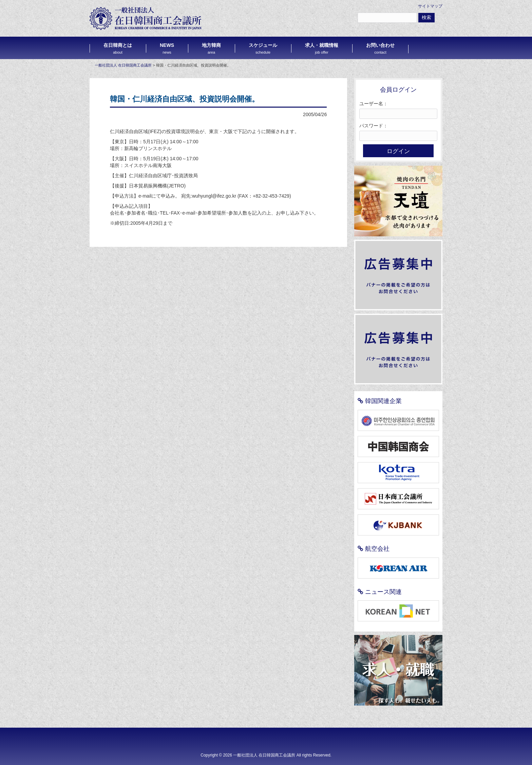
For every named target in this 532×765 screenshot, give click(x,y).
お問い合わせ (380, 48)
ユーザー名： (374, 104)
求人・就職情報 (322, 48)
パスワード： (374, 126)
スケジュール (263, 48)
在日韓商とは (118, 48)
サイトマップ (430, 6)
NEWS (167, 48)
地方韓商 (211, 48)
